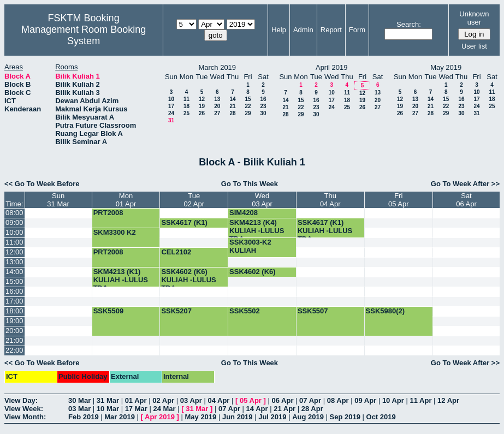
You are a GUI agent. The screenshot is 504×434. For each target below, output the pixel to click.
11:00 (14, 242)
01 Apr (136, 400)
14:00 (14, 272)
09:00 (14, 222)
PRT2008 (108, 213)
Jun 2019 (238, 417)
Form (357, 30)
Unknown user (474, 18)
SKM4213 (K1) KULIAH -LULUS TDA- (121, 280)
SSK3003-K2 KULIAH (250, 246)
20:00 (14, 331)
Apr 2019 (160, 417)
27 (217, 113)
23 (263, 106)
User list (474, 46)
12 (202, 99)
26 (202, 113)
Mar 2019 (120, 417)
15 (248, 99)
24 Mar (164, 409)
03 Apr (191, 400)
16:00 (14, 291)
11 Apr (420, 400)
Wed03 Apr (262, 200)
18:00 (14, 311)
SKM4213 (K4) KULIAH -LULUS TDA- (257, 231)
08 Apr (338, 400)
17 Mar (136, 409)
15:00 (14, 281)
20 (217, 106)
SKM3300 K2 (115, 232)
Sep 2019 (345, 417)
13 (217, 99)
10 (171, 99)
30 (263, 113)
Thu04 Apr (330, 200)
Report (331, 30)
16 (263, 99)
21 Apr (284, 409)
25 (186, 113)
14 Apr (257, 409)
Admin (303, 30)
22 (248, 106)
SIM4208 (244, 213)
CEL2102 (176, 252)
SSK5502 (245, 311)
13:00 (14, 262)
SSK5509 (109, 311)
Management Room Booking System (84, 35)
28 (232, 113)
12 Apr (448, 400)
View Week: (24, 409)
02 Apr (163, 400)
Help (279, 30)
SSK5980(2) (386, 311)
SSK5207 (176, 311)
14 (232, 99)
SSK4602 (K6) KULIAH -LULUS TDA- (188, 280)
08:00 (14, 213)
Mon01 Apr (126, 200)
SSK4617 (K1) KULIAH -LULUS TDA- (325, 231)
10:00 (14, 232)
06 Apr (283, 400)
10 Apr (393, 400)
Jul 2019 (272, 417)
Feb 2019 (84, 417)
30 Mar (79, 400)
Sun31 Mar (58, 200)
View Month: (25, 417)
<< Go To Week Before (42, 184)
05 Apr (251, 400)
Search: (409, 24)
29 (248, 113)
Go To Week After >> (465, 184)
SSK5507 (313, 311)
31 (171, 120)
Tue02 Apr (194, 200)
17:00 (14, 301)
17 (171, 106)
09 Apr (365, 400)
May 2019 (200, 417)
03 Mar (79, 409)
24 (171, 113)
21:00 (14, 340)
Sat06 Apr (466, 200)
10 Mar (108, 409)
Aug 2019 (308, 417)
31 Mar (108, 400)
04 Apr (218, 400)
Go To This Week (250, 184)
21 (232, 106)
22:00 (14, 350)
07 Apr (310, 400)
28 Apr (312, 409)
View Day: (21, 400)
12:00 (14, 252)
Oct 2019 (381, 417)
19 (202, 106)
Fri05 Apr (399, 200)
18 (186, 106)
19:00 (14, 321)
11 (186, 99)
